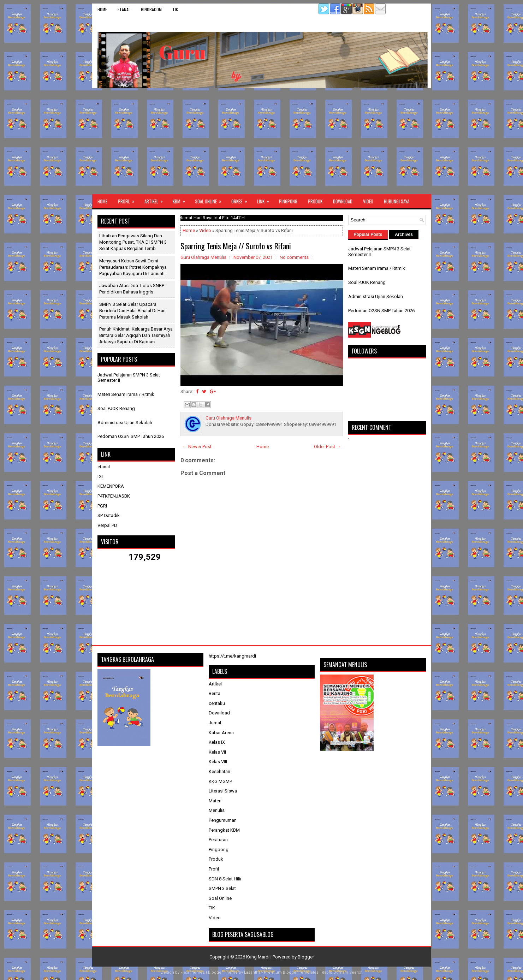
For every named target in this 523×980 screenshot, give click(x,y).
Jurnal (215, 723)
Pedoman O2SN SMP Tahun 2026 (131, 436)
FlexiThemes (193, 972)
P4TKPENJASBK (114, 496)
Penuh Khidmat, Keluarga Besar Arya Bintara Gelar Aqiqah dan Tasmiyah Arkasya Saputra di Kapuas (136, 335)
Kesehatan (219, 771)
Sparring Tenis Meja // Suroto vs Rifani (236, 246)
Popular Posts (368, 234)
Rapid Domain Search (342, 972)
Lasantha (252, 972)
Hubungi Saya (397, 201)
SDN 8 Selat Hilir (225, 879)
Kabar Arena (221, 733)
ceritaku (217, 703)
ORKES (242, 200)
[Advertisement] (262, 141)
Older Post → (327, 447)
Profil (129, 200)
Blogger (306, 957)
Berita (215, 693)
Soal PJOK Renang (116, 408)
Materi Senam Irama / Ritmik (126, 394)
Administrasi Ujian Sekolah (125, 423)
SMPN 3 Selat (222, 888)
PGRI (102, 506)
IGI (100, 477)
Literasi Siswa (223, 791)
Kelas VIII (218, 762)
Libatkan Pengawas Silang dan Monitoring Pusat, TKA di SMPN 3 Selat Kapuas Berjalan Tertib (133, 242)
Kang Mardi (258, 957)
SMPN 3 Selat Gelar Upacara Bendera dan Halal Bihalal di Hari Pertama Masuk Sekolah (132, 311)
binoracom (151, 9)
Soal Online (210, 200)
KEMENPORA (111, 486)
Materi (215, 801)
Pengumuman (223, 820)
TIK (175, 9)
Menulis (217, 810)
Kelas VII (217, 752)
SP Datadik (109, 515)
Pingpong (288, 201)
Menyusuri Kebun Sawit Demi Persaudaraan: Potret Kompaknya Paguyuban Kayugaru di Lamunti (133, 267)
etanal (124, 9)
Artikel (156, 200)
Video (368, 201)
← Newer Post (197, 447)
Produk (315, 201)
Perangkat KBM (224, 830)
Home (102, 9)
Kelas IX (217, 742)
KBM (181, 200)
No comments (294, 257)
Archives (404, 234)
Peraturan (218, 840)
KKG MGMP (220, 781)
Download (343, 201)
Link (265, 200)
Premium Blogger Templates (291, 972)
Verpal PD (107, 525)
